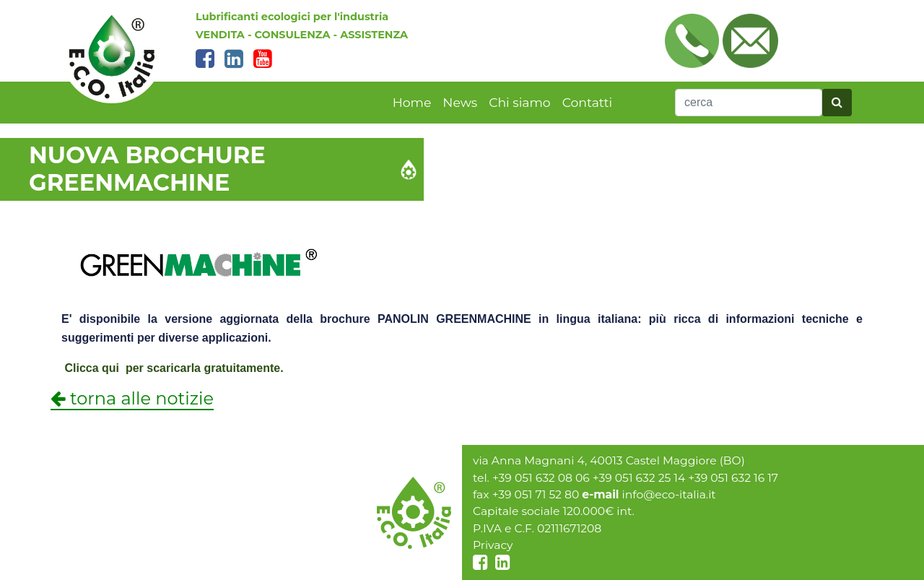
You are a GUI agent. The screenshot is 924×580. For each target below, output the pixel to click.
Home (412, 102)
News (460, 102)
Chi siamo (519, 102)
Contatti (588, 102)
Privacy (493, 545)
